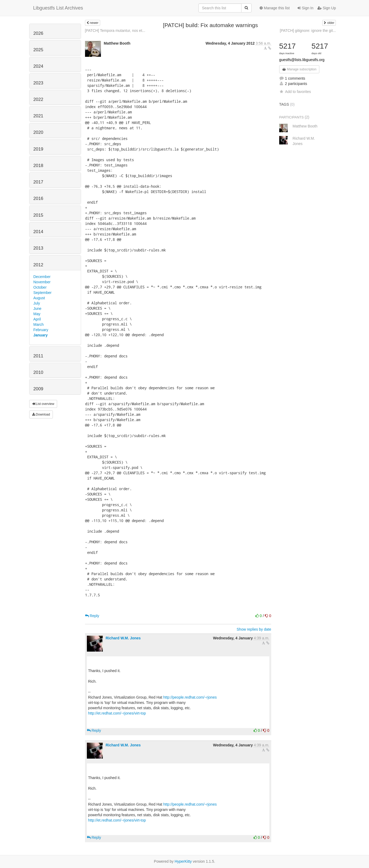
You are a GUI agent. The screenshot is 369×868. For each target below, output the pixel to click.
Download (41, 414)
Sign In (305, 8)
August (39, 298)
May (37, 314)
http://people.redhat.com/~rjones (190, 697)
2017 (38, 182)
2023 (38, 83)
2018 (38, 166)
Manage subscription (299, 69)
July (37, 303)
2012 (38, 265)
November (42, 282)
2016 (38, 198)
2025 (38, 50)
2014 (38, 232)
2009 (38, 389)
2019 (38, 149)
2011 (38, 356)
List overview (43, 404)
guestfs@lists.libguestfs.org (302, 60)
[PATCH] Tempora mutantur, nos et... (115, 31)
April (37, 319)
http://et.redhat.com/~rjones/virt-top (117, 713)
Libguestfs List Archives (58, 8)
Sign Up (327, 8)
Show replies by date (254, 629)
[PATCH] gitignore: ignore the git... (308, 31)
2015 (38, 215)
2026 (38, 33)
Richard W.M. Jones (123, 638)
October (40, 287)
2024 (38, 66)
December (42, 277)
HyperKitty (183, 861)
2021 (38, 116)
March (39, 324)
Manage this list (275, 8)
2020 (38, 132)
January (41, 335)
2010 (38, 372)
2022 (38, 99)
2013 (38, 248)
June (37, 309)
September (43, 293)
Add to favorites (295, 92)
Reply (92, 616)
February (41, 330)
